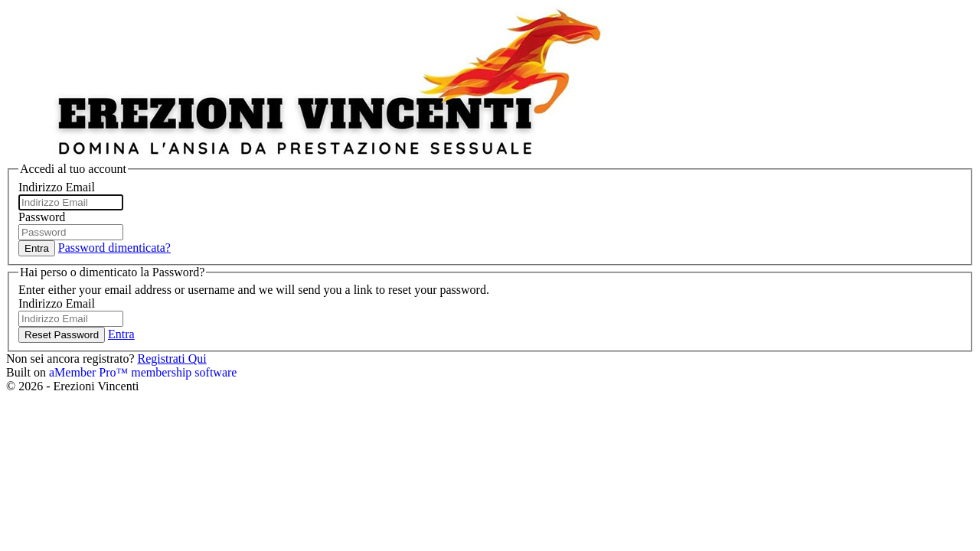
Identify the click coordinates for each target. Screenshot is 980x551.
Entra (121, 334)
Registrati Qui (171, 359)
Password (42, 217)
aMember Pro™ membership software (143, 372)
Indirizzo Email (57, 187)
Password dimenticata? (114, 248)
